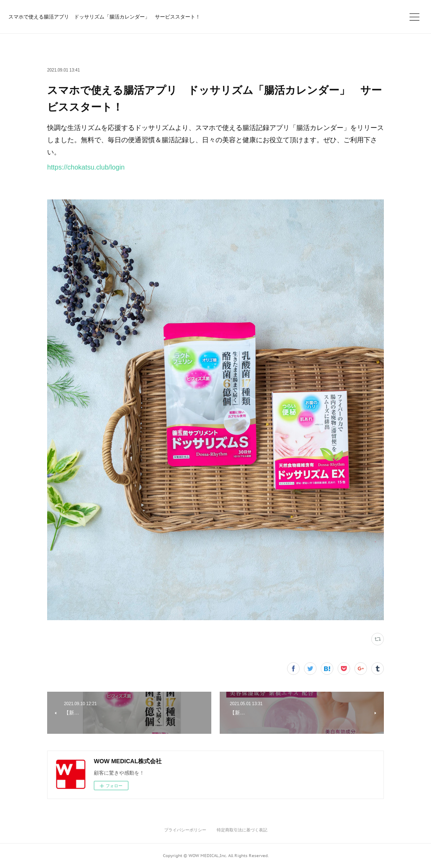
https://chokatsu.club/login (86, 167)
